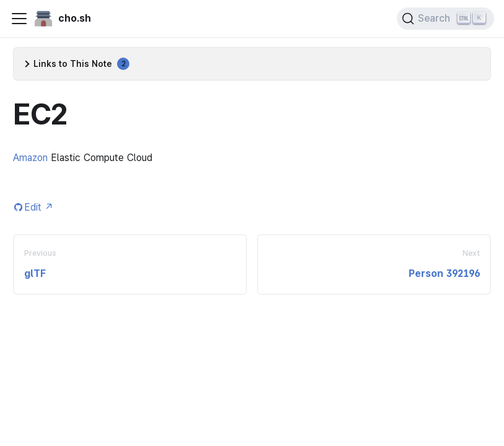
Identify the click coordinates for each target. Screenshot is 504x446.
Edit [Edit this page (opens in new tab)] (39, 207)
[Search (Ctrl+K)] (445, 19)
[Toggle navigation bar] (19, 19)
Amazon (30, 158)
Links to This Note (81, 64)
